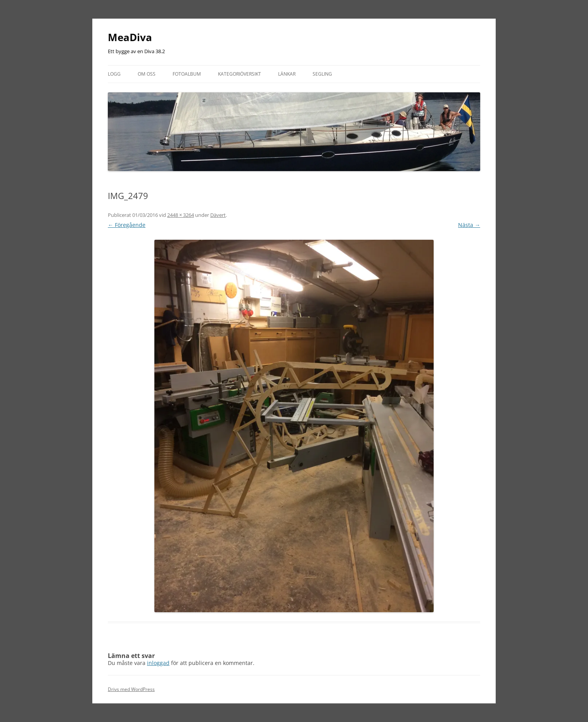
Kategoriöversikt (240, 74)
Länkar (287, 74)
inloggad (158, 663)
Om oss (147, 74)
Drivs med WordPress (131, 689)
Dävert (218, 215)
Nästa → (469, 225)
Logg (114, 74)
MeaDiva (130, 37)
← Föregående (127, 225)
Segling (322, 74)
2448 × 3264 (181, 215)
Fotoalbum (187, 74)
